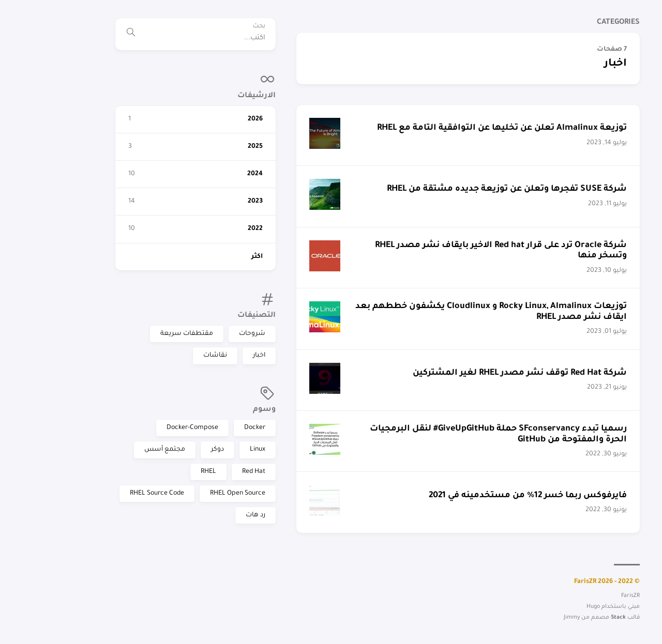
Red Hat (149, 472)
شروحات (147, 334)
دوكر (112, 450)
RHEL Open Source (133, 494)
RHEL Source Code (52, 494)
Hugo (488, 607)
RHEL (103, 472)
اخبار (154, 356)
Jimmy (467, 618)
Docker (150, 428)
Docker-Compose (87, 428)
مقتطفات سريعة (82, 334)
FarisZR (639, 85)
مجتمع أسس (60, 450)
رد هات (151, 515)
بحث (154, 27)
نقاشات (110, 356)
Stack (513, 618)
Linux (153, 450)
